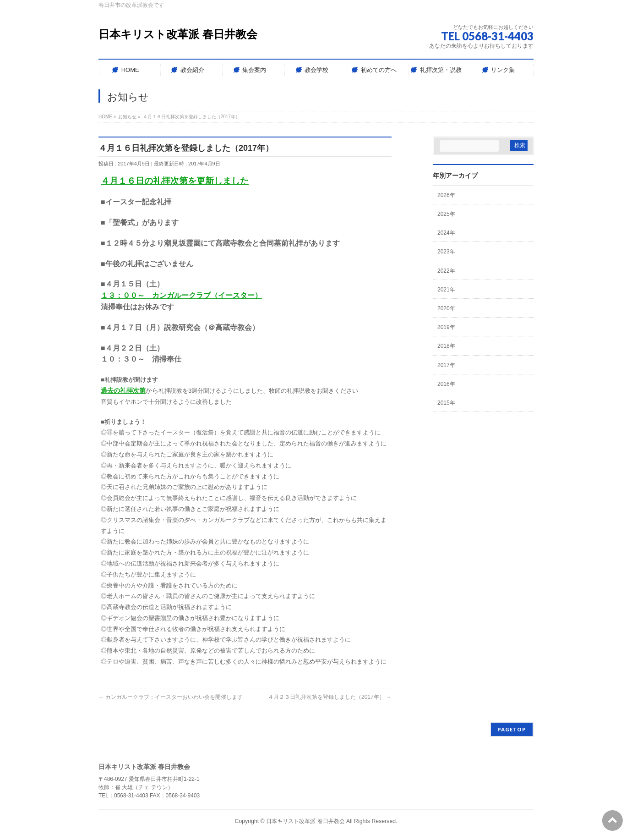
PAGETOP (512, 729)
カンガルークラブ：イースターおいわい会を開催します (171, 697)
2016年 (446, 384)
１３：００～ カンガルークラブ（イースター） (181, 295)
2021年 (446, 290)
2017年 (446, 365)
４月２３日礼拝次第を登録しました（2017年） (330, 697)
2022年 (446, 271)
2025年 (446, 214)
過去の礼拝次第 (123, 390)
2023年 (446, 252)
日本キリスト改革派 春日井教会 (178, 34)
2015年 (446, 403)
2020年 (446, 308)
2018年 (446, 346)
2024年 (446, 233)
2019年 (446, 327)
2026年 (446, 195)
